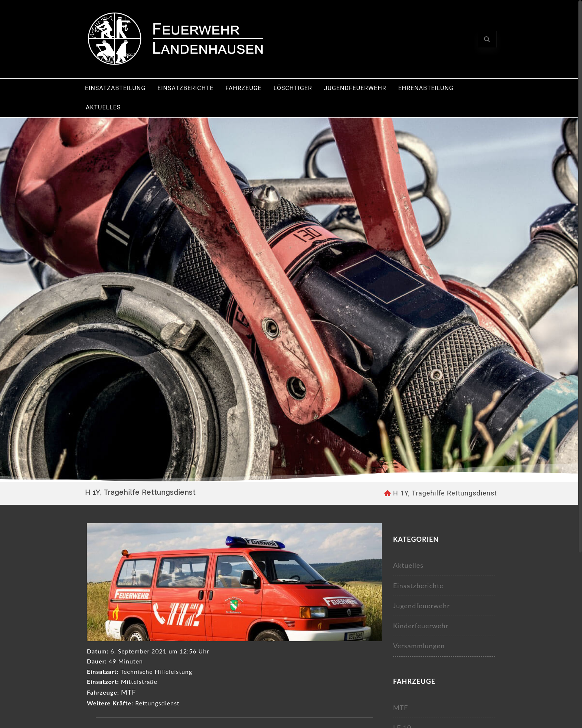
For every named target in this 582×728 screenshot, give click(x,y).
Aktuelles (103, 107)
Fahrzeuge (244, 88)
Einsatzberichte (185, 88)
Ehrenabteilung (426, 88)
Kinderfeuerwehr (421, 626)
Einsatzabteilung (115, 88)
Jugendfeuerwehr (355, 88)
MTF (129, 692)
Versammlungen (419, 646)
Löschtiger (293, 88)
